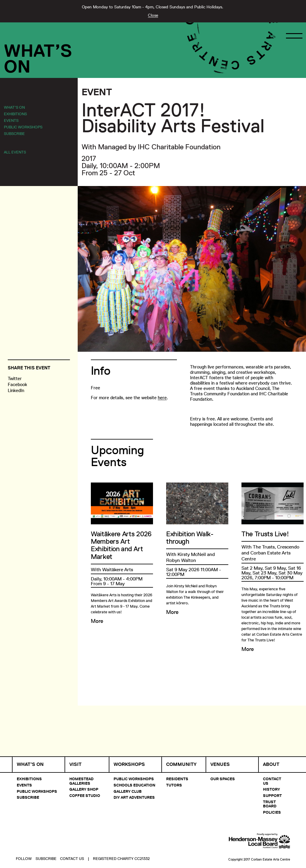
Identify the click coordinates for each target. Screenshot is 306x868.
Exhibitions (15, 114)
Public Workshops (23, 127)
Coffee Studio (85, 795)
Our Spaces (223, 779)
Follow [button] (24, 843)
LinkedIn (16, 390)
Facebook (17, 384)
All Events (15, 152)
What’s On (14, 107)
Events (11, 120)
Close (153, 15)
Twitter (15, 378)
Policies (272, 812)
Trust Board (270, 804)
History (271, 789)
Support (272, 795)
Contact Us (272, 781)
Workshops (129, 764)
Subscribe (14, 133)
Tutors (174, 785)
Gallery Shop (84, 789)
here (162, 398)
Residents (177, 779)
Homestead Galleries (81, 781)
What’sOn (38, 59)
